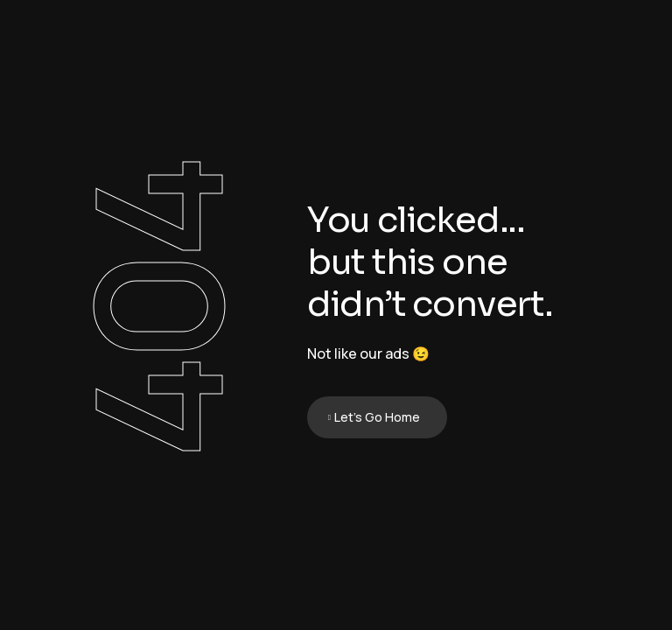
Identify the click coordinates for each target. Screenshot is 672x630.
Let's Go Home (377, 417)
